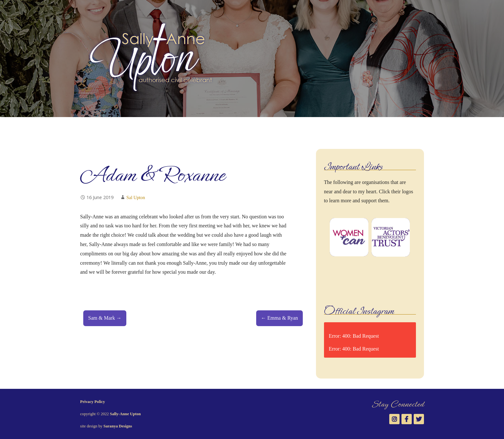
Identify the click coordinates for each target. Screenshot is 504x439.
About (116, 128)
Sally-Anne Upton (125, 414)
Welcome (90, 128)
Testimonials (200, 128)
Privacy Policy (92, 402)
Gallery (168, 128)
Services (142, 128)
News (229, 128)
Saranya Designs (118, 426)
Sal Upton (136, 197)
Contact (253, 128)
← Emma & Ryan (279, 318)
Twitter (424, 125)
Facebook (413, 125)
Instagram (403, 125)
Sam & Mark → (105, 318)
